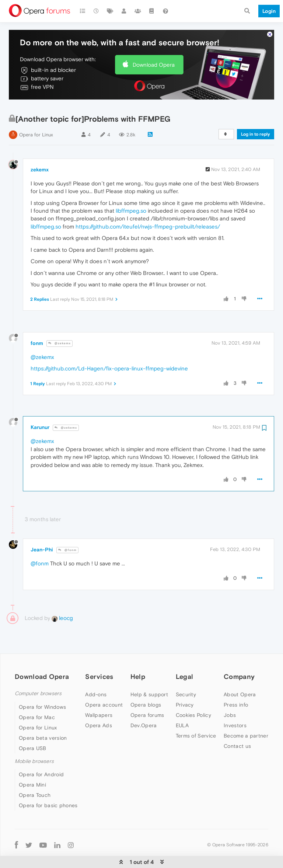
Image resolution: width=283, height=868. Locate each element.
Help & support (149, 672)
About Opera (240, 672)
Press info (236, 682)
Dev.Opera (144, 703)
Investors (235, 703)
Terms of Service (196, 713)
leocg (62, 595)
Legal (185, 654)
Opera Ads (99, 703)
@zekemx (60, 321)
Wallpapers (99, 693)
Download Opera (154, 42)
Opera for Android (41, 752)
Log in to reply (256, 112)
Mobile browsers (34, 739)
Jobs (230, 693)
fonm (37, 321)
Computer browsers (38, 671)
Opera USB (33, 726)
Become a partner (246, 713)
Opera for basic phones (48, 783)
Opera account (104, 682)
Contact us (237, 724)
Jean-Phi (42, 527)
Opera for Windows (42, 684)
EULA (182, 703)
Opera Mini (32, 762)
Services (99, 654)
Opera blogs (146, 682)
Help (138, 654)
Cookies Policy (193, 693)
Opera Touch (35, 773)
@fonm (67, 528)
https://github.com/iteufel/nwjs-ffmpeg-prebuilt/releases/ (148, 204)
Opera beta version (43, 715)
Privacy (185, 682)
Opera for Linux (36, 112)
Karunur (40, 405)
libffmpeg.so (131, 188)
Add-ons (96, 672)
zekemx (40, 147)
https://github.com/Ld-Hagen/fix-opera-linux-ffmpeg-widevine (109, 346)
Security (186, 672)
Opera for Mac (37, 695)
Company (239, 654)
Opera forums (147, 693)
